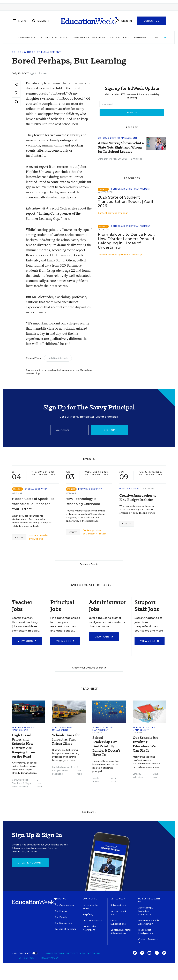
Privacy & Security (90, 489)
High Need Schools (58, 358)
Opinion (140, 37)
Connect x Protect (96, 534)
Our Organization (64, 905)
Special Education (36, 489)
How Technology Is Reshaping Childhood (83, 501)
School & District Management (36, 52)
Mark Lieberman (61, 767)
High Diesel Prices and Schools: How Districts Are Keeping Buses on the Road (24, 746)
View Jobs (27, 641)
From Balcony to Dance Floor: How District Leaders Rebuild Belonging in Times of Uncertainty (126, 241)
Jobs (155, 37)
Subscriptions (118, 905)
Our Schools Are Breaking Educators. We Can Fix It (146, 744)
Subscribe (152, 21)
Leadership (27, 37)
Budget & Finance (130, 489)
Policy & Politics (54, 37)
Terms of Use (26, 958)
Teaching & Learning (89, 37)
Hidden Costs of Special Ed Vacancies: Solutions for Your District (33, 504)
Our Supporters (63, 923)
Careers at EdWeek (65, 929)
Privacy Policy (49, 958)
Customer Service (92, 920)
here (66, 218)
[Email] (69, 430)
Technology (120, 37)
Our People (61, 917)
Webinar (17, 493)
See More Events (89, 564)
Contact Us (90, 899)
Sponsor (103, 229)
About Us (60, 899)
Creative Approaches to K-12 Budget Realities (138, 498)
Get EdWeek (118, 899)
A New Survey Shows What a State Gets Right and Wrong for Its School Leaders (121, 147)
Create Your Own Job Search (89, 668)
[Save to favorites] (16, 93)
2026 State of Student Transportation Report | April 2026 (125, 202)
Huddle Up (38, 539)
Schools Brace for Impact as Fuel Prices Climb (66, 739)
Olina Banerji (105, 159)
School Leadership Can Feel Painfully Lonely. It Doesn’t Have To (106, 746)
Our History (61, 911)
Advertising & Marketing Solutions (145, 911)
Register (19, 537)
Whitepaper (105, 192)
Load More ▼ (89, 812)
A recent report (37, 166)
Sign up (109, 430)
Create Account (30, 863)
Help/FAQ (88, 915)
